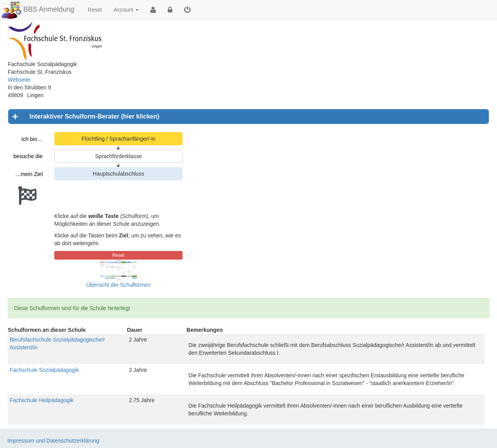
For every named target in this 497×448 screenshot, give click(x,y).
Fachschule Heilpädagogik (42, 400)
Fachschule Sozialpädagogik (44, 370)
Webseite (19, 80)
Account (126, 10)
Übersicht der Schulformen (118, 285)
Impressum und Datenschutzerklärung (53, 441)
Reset (95, 10)
